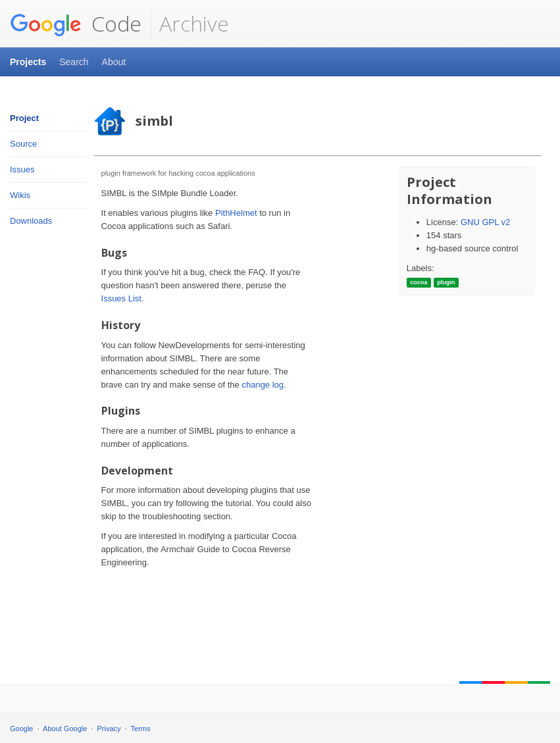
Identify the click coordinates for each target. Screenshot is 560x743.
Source (23, 144)
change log (263, 385)
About (114, 62)
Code (76, 24)
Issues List (121, 298)
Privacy (109, 729)
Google (21, 729)
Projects (28, 62)
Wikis (20, 195)
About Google (65, 729)
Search (74, 62)
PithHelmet (236, 213)
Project (24, 118)
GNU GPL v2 (485, 222)
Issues (22, 169)
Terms (141, 729)
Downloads (31, 221)
